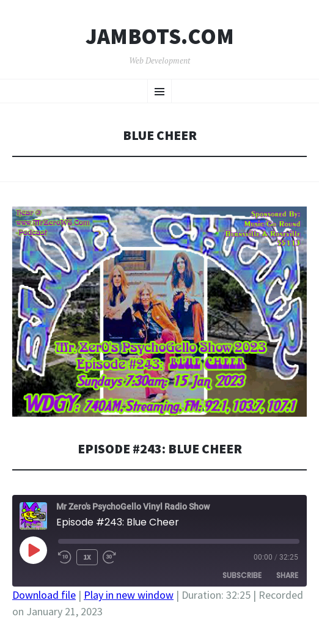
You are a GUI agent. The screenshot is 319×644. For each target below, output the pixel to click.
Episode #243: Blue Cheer (160, 449)
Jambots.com (160, 37)
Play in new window (129, 595)
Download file (44, 595)
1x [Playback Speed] (87, 557)
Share (287, 575)
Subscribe (242, 575)
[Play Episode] (33, 550)
